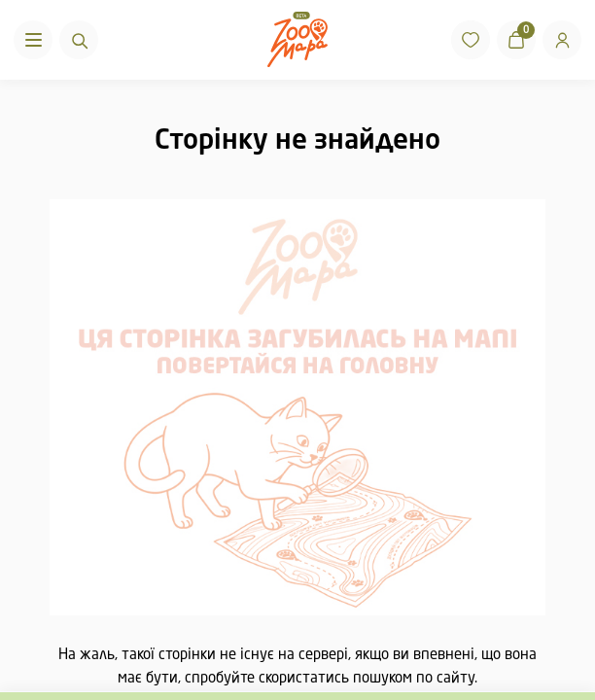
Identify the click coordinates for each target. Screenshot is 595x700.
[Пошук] (79, 40)
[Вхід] (562, 40)
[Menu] (33, 40)
